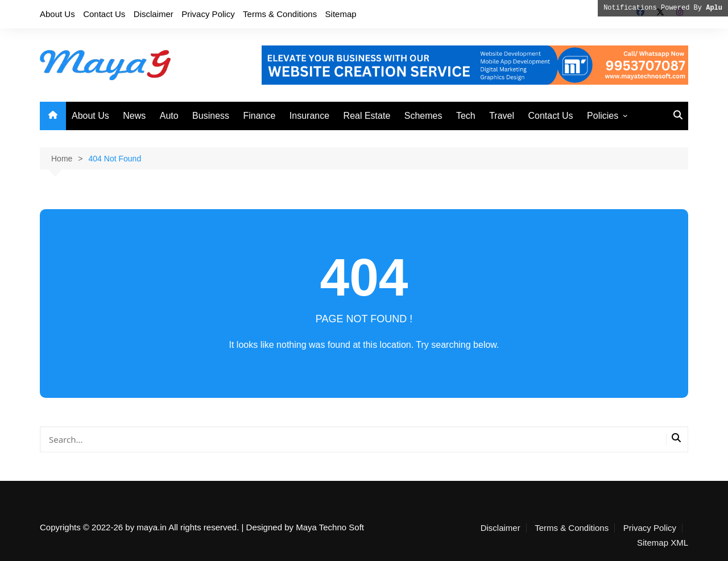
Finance (259, 116)
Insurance (309, 116)
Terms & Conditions (280, 14)
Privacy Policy (208, 14)
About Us (57, 14)
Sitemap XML (663, 543)
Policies (603, 116)
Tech (466, 116)
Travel (502, 116)
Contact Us (104, 14)
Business (211, 116)
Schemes (423, 116)
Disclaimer (154, 14)
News (134, 116)
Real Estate (367, 116)
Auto (169, 116)
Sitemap (341, 14)
